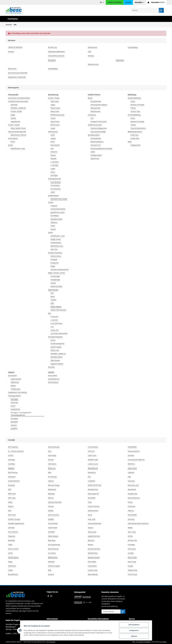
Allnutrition (12, 566)
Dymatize (11, 485)
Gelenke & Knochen (95, 125)
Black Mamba (93, 574)
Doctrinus (131, 481)
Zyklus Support (56, 306)
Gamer (53, 340)
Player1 (11, 506)
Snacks (13, 118)
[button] (140, 2)
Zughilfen (14, 428)
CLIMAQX (91, 481)
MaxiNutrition (93, 553)
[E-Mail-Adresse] (111, 612)
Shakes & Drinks (56, 286)
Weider (130, 528)
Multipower (52, 489)
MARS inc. (131, 464)
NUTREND (92, 498)
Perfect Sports (13, 557)
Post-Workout (56, 189)
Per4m (130, 502)
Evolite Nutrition (14, 481)
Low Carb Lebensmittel (59, 333)
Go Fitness (52, 553)
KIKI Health (92, 562)
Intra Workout (56, 182)
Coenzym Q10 (96, 145)
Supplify (51, 519)
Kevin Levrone (13, 549)
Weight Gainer (56, 239)
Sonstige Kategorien (55, 337)
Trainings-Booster (54, 179)
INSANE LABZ (93, 460)
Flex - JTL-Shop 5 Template (141, 642)
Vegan (53, 105)
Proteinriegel (55, 276)
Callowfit (131, 472)
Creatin (51, 202)
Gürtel (13, 406)
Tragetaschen (135, 145)
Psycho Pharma (94, 506)
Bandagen (14, 399)
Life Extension (93, 447)
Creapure (54, 206)
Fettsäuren (92, 115)
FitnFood (91, 451)
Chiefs (10, 570)
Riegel (13, 115)
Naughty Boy (133, 494)
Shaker (13, 386)
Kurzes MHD (53, 376)
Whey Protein (55, 108)
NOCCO (51, 498)
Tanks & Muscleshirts (138, 128)
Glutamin (54, 152)
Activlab (131, 553)
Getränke (14, 105)
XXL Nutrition (13, 532)
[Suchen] (145, 10)
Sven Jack (92, 519)
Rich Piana (12, 515)
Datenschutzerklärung (110, 606)
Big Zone (91, 540)
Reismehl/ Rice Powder (59, 199)
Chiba (10, 545)
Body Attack (132, 468)
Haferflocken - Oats (58, 236)
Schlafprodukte (96, 155)
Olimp (10, 502)
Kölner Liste (55, 350)
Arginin (53, 138)
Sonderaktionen (54, 379)
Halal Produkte (56, 347)
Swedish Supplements (16, 523)
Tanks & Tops (135, 111)
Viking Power (133, 570)
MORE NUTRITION (95, 485)
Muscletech (132, 489)
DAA (52, 293)
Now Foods (132, 562)
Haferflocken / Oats (18, 148)
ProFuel (51, 506)
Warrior (91, 528)
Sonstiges (54, 175)
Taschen (14, 425)
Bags (130, 142)
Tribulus (53, 300)
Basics (90, 98)
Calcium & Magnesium (99, 128)
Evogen (130, 566)
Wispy (10, 562)
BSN (50, 472)
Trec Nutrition (53, 523)
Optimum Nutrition (55, 502)
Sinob (90, 515)
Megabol (11, 468)
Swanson (131, 519)
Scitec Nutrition (54, 515)
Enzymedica (92, 566)
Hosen (133, 101)
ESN (129, 477)
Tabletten (54, 222)
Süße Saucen (55, 360)
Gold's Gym (135, 135)
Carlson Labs (93, 570)
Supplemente (15, 122)
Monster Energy (54, 485)
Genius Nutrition (134, 451)
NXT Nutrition (13, 447)
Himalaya (12, 460)
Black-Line (52, 468)
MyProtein (12, 494)
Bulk (50, 570)
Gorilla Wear (135, 138)
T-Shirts (133, 108)
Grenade (131, 455)
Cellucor (51, 481)
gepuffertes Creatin (58, 212)
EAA (52, 148)
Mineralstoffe (95, 108)
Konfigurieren (134, 630)
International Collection (136, 460)
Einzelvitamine (96, 101)
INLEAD (51, 460)
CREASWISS (132, 447)
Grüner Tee (54, 330)
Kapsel (53, 155)
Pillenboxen (15, 382)
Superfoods (95, 158)
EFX (89, 477)
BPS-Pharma (13, 472)
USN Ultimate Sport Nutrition (138, 523)
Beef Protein (55, 125)
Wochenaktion (53, 382)
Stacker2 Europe (14, 519)
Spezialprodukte (56, 219)
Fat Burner (54, 317)
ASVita (130, 536)
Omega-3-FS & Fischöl (99, 122)
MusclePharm (13, 574)
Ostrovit (51, 574)
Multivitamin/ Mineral (18, 135)
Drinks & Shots (56, 256)
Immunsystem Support (99, 105)
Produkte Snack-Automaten (18, 101)
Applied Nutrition (94, 536)
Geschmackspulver (57, 344)
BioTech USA (132, 540)
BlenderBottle (93, 468)
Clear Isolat (55, 101)
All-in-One (54, 249)
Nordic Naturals (54, 447)
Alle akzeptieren (134, 625)
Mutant (91, 545)
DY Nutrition (52, 477)
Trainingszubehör (14, 396)
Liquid (53, 128)
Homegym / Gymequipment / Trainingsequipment (21, 414)
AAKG (53, 135)
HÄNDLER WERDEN (115, 2)
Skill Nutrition (53, 557)
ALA (92, 118)
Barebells (11, 540)
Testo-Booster (53, 290)
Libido (93, 152)
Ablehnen (134, 636)
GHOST (11, 455)
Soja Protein (55, 122)
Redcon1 (131, 511)
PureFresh (132, 506)
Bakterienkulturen (97, 142)
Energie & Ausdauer (55, 253)
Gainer (11, 145)
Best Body (52, 540)
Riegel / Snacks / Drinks (56, 273)
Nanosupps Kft (93, 494)
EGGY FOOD (132, 557)
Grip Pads (14, 402)
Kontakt (128, 2)
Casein (53, 118)
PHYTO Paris (132, 574)
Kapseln (54, 158)
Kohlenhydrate (53, 196)
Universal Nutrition (95, 523)
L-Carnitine (55, 162)
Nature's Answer (94, 557)
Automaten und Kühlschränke (19, 98)
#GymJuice (92, 532)
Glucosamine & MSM (98, 132)
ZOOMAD (51, 532)
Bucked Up (92, 472)
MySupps (51, 494)
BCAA (13, 142)
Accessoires (12, 376)
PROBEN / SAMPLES (18, 108)
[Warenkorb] (156, 2)
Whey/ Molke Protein (18, 128)
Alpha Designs (53, 536)
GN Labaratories (54, 545)
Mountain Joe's (133, 485)
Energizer (54, 259)
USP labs (11, 528)
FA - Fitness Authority (16, 451)
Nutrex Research (134, 498)
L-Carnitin (54, 320)
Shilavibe (51, 562)
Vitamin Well (52, 528)
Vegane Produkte (57, 364)
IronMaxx (12, 464)
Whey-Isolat (55, 111)
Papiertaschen (16, 379)
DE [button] (101, 2)
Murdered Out (93, 489)
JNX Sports (52, 464)
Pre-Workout (55, 185)
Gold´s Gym (92, 455)
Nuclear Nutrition (94, 549)
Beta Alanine (55, 145)
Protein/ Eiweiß (16, 111)
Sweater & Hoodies (137, 105)
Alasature (12, 536)
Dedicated (12, 477)
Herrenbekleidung (134, 115)
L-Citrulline (54, 165)
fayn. (50, 451)
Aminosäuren (13, 138)
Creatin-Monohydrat (58, 209)
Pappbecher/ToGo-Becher (18, 392)
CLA (52, 327)
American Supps (54, 566)
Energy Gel (54, 263)
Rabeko (51, 511)
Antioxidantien (96, 138)
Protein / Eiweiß (14, 125)
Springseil (14, 422)
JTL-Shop (163, 642)
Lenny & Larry (93, 464)
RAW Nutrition (93, 511)
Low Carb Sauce (56, 323)
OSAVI (10, 553)
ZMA (52, 303)
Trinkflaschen (16, 389)
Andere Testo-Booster (58, 310)
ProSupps (131, 545)
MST (10, 489)
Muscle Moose (53, 549)
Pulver (53, 172)
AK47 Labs (132, 532)
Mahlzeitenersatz (57, 246)
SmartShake (132, 515)
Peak (90, 502)
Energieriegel (55, 280)
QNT (10, 511)
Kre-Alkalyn (55, 216)
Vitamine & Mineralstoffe (17, 132)
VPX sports (132, 549)
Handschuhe (15, 409)
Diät (49, 313)
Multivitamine (96, 111)
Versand (52, 642)
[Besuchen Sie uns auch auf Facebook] (48, 596)
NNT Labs (12, 498)
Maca (53, 296)
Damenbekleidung (134, 98)
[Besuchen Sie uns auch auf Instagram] (51, 596)
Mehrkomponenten (57, 115)
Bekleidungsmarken (135, 132)
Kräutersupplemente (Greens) (101, 148)
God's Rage (52, 455)
